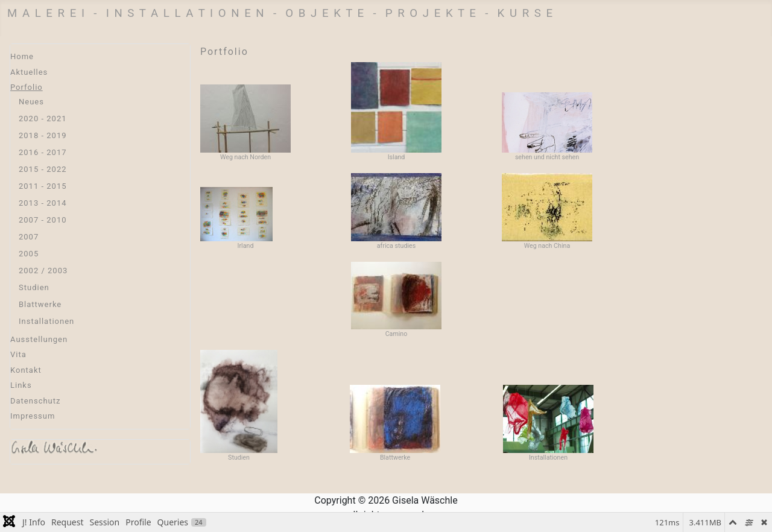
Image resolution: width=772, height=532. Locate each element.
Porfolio (27, 87)
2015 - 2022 (43, 169)
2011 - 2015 (43, 186)
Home (22, 56)
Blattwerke (40, 304)
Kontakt (26, 370)
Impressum (33, 416)
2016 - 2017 (43, 152)
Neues (31, 102)
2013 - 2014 (43, 203)
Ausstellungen (39, 339)
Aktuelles (29, 72)
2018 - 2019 (43, 135)
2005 (29, 254)
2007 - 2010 (43, 220)
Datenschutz (35, 401)
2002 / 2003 (43, 271)
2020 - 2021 (43, 119)
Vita (18, 354)
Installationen (46, 321)
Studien (34, 287)
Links (21, 385)
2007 (29, 237)
